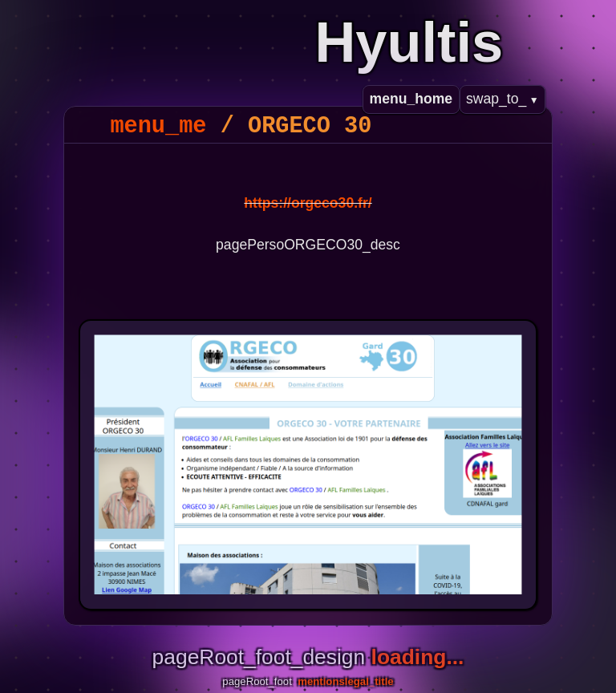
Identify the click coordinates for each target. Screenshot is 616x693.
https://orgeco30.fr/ (308, 203)
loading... (418, 657)
